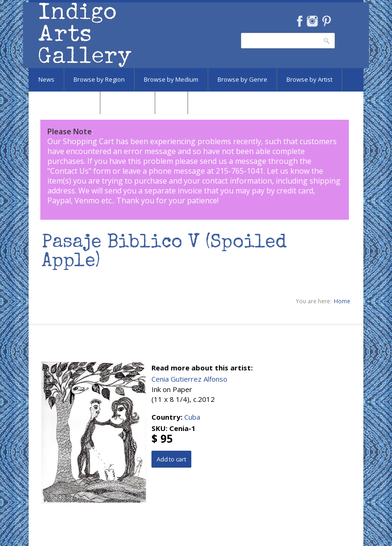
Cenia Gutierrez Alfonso (189, 379)
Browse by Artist (309, 79)
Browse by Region (99, 79)
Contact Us (69, 171)
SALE (171, 102)
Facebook (299, 21)
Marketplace (128, 102)
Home (342, 301)
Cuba (192, 417)
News (46, 79)
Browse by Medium (171, 79)
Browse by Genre (242, 79)
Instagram (312, 21)
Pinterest (327, 21)
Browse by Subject (64, 102)
